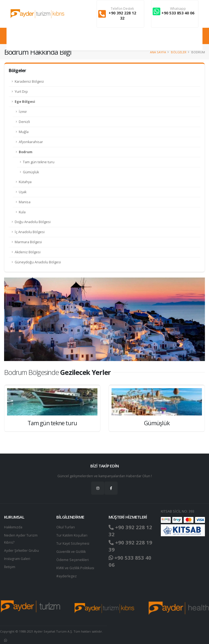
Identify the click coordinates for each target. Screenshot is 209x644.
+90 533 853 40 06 (178, 13)
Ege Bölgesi (25, 102)
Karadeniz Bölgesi (29, 81)
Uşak (23, 192)
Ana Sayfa (158, 52)
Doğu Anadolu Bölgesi (33, 222)
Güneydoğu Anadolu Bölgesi (38, 262)
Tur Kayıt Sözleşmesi (73, 543)
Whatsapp (178, 9)
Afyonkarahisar (31, 142)
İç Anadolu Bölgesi (30, 232)
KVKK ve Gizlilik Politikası (76, 568)
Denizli (24, 122)
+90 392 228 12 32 (122, 16)
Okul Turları (66, 527)
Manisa (25, 202)
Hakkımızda (13, 527)
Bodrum (26, 152)
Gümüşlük (31, 172)
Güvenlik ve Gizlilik (71, 552)
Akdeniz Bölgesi (28, 252)
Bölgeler (179, 52)
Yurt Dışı (21, 92)
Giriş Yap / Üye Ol (185, 39)
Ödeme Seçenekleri (73, 560)
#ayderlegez (67, 576)
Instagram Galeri (17, 559)
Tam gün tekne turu (39, 162)
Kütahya (25, 182)
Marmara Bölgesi (28, 242)
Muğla (24, 132)
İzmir (23, 112)
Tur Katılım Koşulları (72, 535)
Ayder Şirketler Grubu (21, 551)
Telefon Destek (122, 9)
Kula (22, 212)
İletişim (10, 567)
